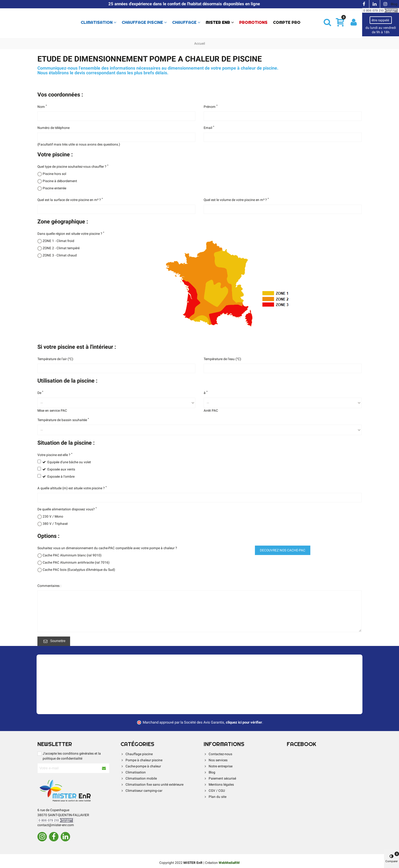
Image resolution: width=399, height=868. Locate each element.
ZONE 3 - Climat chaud (60, 255)
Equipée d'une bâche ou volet (69, 462)
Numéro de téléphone (53, 128)
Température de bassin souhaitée (63, 420)
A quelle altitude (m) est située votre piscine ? (72, 488)
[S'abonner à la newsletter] (104, 768)
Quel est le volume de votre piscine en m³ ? (236, 200)
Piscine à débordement (60, 181)
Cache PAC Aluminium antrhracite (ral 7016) (76, 562)
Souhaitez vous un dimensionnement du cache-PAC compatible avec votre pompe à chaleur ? (107, 548)
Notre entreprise (218, 766)
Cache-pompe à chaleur (141, 766)
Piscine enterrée (54, 188)
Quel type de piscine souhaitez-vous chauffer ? (73, 166)
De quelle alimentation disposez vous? (67, 509)
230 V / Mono (53, 516)
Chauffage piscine (142, 22)
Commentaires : (49, 586)
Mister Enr (218, 22)
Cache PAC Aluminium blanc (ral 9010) (72, 555)
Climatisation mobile (139, 778)
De (40, 393)
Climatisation (97, 22)
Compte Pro (287, 22)
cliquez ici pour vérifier (244, 722)
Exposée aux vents (61, 469)
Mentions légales (219, 785)
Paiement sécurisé (220, 778)
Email (209, 128)
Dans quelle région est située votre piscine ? (71, 233)
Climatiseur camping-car (141, 791)
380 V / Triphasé (55, 524)
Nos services (216, 760)
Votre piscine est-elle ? (55, 455)
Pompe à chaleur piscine (141, 760)
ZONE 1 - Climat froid (58, 241)
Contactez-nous (218, 754)
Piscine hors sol (54, 174)
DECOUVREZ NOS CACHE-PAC (283, 550)
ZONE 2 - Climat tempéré (61, 248)
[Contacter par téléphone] (381, 10)
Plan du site (215, 797)
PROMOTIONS (253, 22)
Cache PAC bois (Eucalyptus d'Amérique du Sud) (79, 570)
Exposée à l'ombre (61, 477)
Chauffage (184, 22)
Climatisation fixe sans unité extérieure (152, 785)
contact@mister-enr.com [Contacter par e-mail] (56, 825)
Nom (42, 106)
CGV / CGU (214, 791)
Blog (394, 4)
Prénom (211, 106)
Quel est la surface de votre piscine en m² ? (70, 200)
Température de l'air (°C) (55, 359)
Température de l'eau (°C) (222, 359)
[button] (327, 22)
